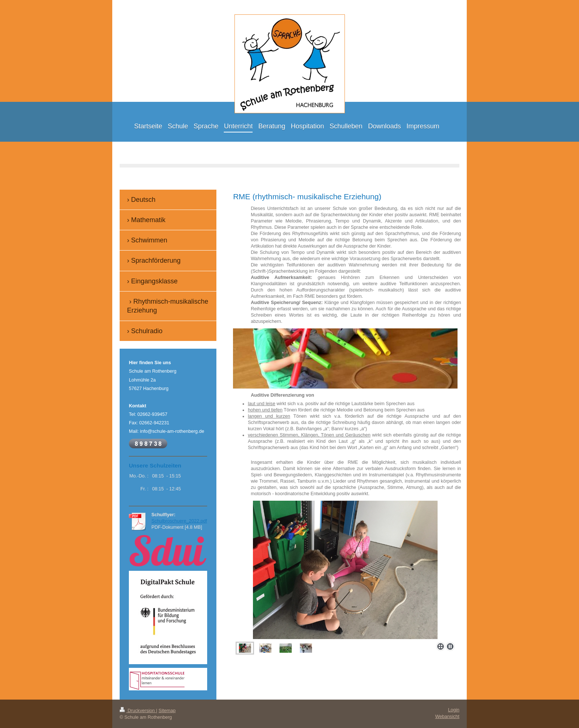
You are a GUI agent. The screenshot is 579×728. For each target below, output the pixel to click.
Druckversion (138, 711)
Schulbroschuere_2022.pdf (179, 521)
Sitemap (167, 711)
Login (454, 710)
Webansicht (447, 717)
